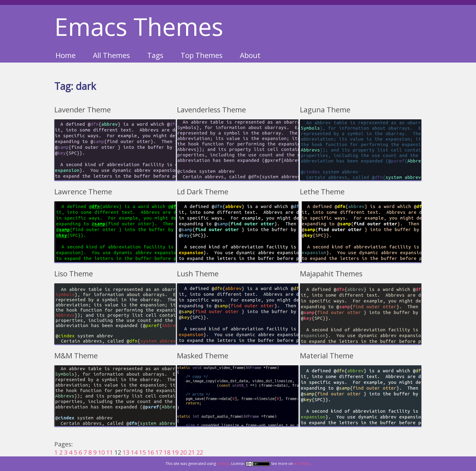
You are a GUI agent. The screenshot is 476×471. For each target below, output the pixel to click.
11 (110, 452)
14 (134, 452)
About (250, 55)
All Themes (111, 55)
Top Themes (202, 55)
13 (126, 452)
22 (200, 452)
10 (101, 452)
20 (183, 452)
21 (192, 452)
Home (66, 55)
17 (159, 452)
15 (142, 452)
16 (151, 452)
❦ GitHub (302, 464)
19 (175, 452)
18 (167, 452)
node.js (223, 464)
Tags (155, 55)
